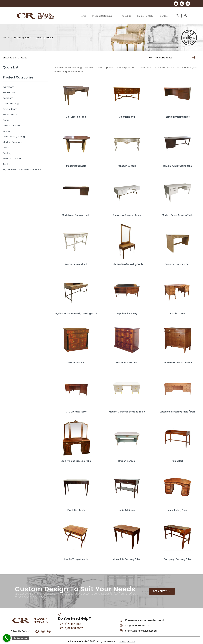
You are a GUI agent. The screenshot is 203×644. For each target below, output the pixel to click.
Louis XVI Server (127, 507)
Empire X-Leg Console (76, 556)
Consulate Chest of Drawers (178, 360)
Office (6, 148)
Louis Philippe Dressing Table (76, 458)
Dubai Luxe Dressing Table (127, 214)
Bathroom (8, 87)
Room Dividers (11, 115)
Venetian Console (127, 165)
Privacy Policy (127, 639)
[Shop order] (171, 58)
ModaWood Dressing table (76, 214)
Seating (7, 153)
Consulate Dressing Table (127, 556)
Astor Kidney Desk (178, 507)
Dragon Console (127, 458)
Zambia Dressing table (178, 116)
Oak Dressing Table (76, 116)
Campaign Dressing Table (178, 556)
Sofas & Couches (12, 159)
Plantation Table (76, 507)
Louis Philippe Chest (127, 360)
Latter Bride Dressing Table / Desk (178, 409)
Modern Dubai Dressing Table (178, 214)
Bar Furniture (10, 93)
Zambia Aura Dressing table (178, 165)
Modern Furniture (12, 142)
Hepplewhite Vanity (127, 311)
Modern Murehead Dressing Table (127, 409)
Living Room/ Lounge (15, 137)
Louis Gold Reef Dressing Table (127, 262)
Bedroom (8, 98)
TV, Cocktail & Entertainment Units (22, 170)
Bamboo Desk (178, 311)
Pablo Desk (178, 458)
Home (6, 38)
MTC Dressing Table (76, 409)
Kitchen (7, 131)
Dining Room (10, 109)
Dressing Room (23, 38)
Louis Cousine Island (76, 262)
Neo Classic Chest (76, 360)
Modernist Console (76, 165)
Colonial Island (127, 116)
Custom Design (11, 104)
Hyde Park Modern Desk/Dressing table (76, 311)
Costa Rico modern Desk (178, 262)
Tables (7, 164)
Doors (6, 120)
